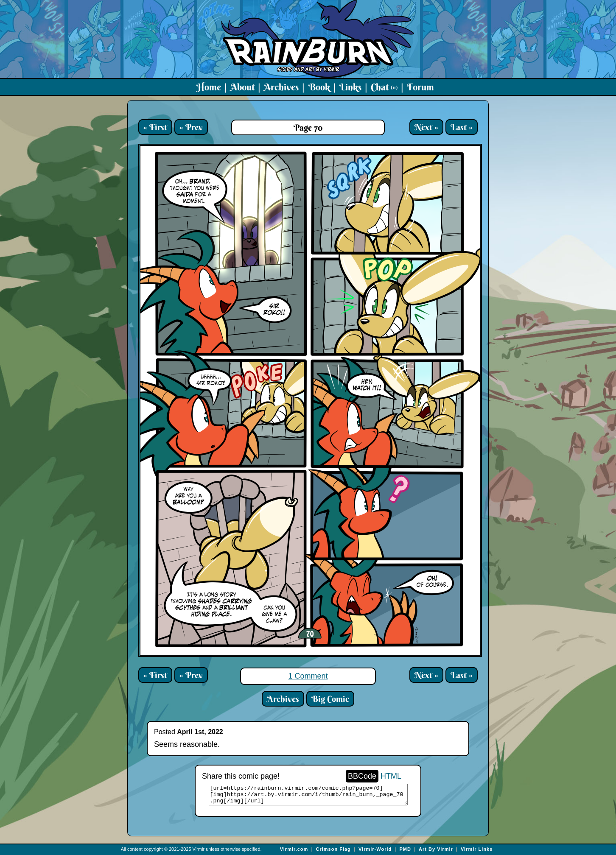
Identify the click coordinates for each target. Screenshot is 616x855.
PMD (405, 849)
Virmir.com (294, 849)
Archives (281, 87)
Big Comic (330, 699)
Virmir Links (477, 849)
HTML (391, 776)
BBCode (362, 776)
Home (209, 87)
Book (319, 87)
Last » (462, 127)
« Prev (191, 127)
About (242, 87)
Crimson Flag (333, 849)
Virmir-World (375, 849)
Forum (420, 87)
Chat (384, 87)
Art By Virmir (436, 849)
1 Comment (308, 676)
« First (155, 127)
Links (350, 87)
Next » (426, 127)
